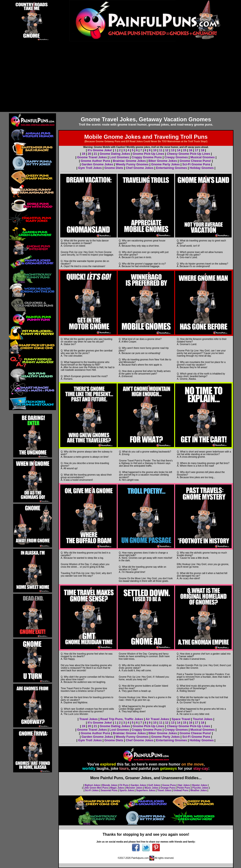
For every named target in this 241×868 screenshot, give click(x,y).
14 (179, 150)
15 (185, 150)
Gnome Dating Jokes (115, 154)
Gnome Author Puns (96, 161)
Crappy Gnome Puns (147, 157)
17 (197, 150)
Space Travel (181, 719)
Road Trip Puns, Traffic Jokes (122, 719)
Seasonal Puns (109, 790)
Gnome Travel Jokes (92, 157)
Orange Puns (168, 788)
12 (167, 150)
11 (161, 150)
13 (173, 150)
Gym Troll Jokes (90, 168)
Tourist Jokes (203, 719)
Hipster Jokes (200, 785)
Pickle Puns (184, 788)
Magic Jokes (117, 788)
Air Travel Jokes (157, 719)
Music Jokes (151, 788)
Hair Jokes (184, 785)
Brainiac (119, 733)
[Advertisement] (120, 77)
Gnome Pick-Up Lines (148, 154)
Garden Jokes (138, 785)
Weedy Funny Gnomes (132, 164)
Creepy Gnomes (176, 157)
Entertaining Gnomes (171, 168)
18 (202, 150)
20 (89, 154)
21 (95, 154)
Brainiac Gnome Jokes (129, 161)
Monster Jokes (134, 788)
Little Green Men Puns (96, 788)
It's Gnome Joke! (100, 150)
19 (83, 154)
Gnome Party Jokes (165, 164)
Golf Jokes (154, 785)
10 (155, 150)
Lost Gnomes (119, 157)
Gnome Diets (114, 168)
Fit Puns (124, 785)
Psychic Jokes (200, 788)
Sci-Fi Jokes (92, 790)
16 (191, 150)
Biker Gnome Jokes (163, 161)
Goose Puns (169, 785)
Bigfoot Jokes (92, 785)
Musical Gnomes (203, 157)
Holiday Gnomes (202, 168)
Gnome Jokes (135, 733)
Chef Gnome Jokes (140, 168)
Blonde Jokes (110, 785)
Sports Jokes (127, 790)
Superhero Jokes (146, 790)
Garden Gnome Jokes (97, 164)
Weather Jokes (199, 790)
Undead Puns (181, 790)
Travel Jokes (88, 719)
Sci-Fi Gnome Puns (196, 164)
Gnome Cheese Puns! (195, 161)
